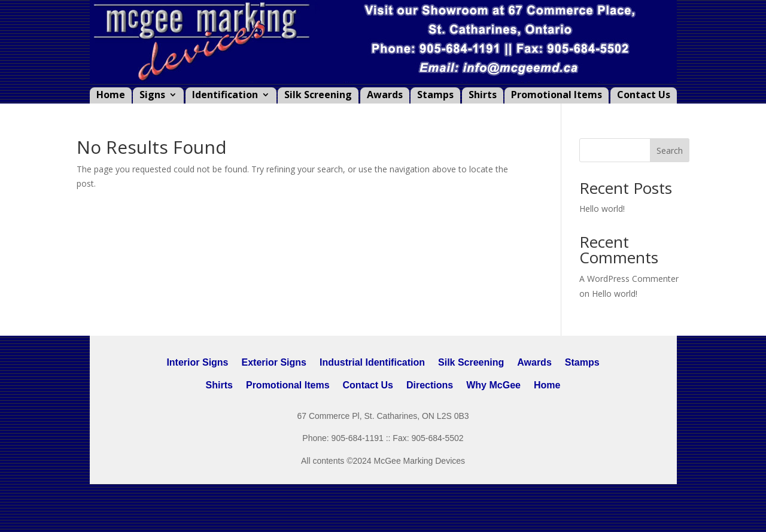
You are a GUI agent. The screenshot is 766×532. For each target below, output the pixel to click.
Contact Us (644, 96)
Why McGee (493, 385)
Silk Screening (318, 96)
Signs (152, 96)
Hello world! (602, 209)
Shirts (483, 96)
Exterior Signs (274, 362)
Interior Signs (197, 362)
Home (111, 96)
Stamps (435, 96)
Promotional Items (557, 96)
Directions (430, 385)
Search (670, 151)
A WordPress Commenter (629, 279)
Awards (385, 96)
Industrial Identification (372, 362)
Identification (225, 96)
